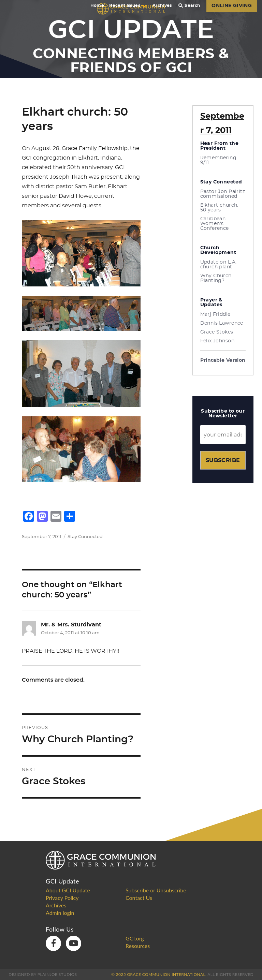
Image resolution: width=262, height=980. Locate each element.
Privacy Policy (62, 898)
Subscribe (223, 460)
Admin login (60, 913)
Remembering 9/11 (219, 160)
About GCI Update (68, 890)
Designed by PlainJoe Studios (43, 974)
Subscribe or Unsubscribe (156, 890)
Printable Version (223, 360)
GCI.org (135, 938)
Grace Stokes (217, 332)
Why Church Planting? (216, 278)
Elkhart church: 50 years (219, 208)
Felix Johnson (217, 341)
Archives (162, 5)
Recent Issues (128, 5)
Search (189, 5)
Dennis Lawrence (222, 323)
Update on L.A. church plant (219, 265)
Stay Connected (85, 537)
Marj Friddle (215, 314)
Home (97, 5)
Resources (138, 946)
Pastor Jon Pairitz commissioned (223, 194)
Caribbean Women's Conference (215, 224)
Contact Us (139, 898)
